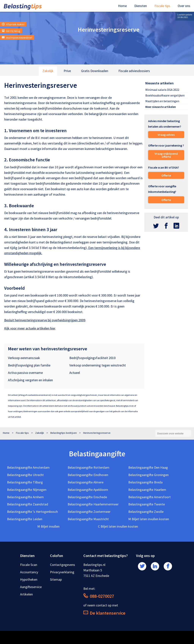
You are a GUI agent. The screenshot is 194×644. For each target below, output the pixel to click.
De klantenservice (104, 613)
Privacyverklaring (62, 572)
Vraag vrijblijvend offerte (166, 155)
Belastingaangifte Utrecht (25, 475)
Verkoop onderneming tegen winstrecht (98, 365)
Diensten (141, 6)
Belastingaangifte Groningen (148, 475)
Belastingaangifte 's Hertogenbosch (32, 512)
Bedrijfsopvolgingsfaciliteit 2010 (92, 358)
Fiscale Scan (29, 565)
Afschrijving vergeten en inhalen (30, 380)
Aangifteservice (31, 587)
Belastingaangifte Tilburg (25, 482)
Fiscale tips (162, 6)
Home (122, 6)
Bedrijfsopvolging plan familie (29, 365)
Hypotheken (29, 579)
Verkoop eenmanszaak (24, 358)
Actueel (75, 373)
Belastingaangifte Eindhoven (88, 475)
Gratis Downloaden (95, 71)
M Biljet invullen (48, 526)
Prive (67, 71)
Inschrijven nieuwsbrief (17, 38)
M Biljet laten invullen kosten (149, 519)
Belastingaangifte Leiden (25, 519)
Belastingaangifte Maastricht (88, 519)
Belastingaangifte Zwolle (146, 512)
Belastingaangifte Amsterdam (28, 467)
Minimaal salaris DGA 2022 (162, 90)
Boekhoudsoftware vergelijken (165, 95)
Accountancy (29, 572)
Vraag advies (166, 135)
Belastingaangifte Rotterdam (88, 467)
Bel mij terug (11, 31)
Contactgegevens (63, 565)
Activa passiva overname (25, 373)
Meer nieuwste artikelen (161, 107)
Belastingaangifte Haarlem (147, 490)
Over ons (184, 6)
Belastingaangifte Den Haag (148, 467)
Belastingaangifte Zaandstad (28, 504)
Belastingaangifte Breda (145, 482)
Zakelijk (48, 71)
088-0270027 (99, 596)
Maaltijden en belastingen (162, 101)
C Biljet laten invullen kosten (118, 526)
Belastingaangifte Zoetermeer (89, 512)
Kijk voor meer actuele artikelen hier (30, 328)
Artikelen (26, 594)
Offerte (166, 175)
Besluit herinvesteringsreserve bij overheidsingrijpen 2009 (45, 320)
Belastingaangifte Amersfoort (149, 497)
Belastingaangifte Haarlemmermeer (93, 504)
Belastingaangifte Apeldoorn (88, 490)
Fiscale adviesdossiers (134, 71)
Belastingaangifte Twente (147, 504)
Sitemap (56, 579)
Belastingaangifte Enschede (87, 497)
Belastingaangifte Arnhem (25, 497)
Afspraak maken (13, 24)
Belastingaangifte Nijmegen (27, 490)
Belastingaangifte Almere (86, 482)
